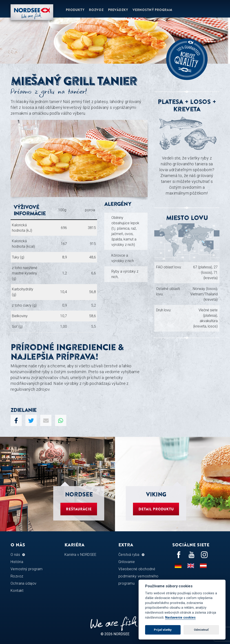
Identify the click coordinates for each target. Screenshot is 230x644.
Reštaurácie (79, 509)
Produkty (75, 10)
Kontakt (17, 591)
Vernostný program (152, 10)
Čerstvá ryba (129, 555)
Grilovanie (127, 562)
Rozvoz (96, 10)
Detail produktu (156, 509)
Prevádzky (118, 10)
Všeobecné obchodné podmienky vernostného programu (138, 576)
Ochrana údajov (24, 583)
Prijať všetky (163, 630)
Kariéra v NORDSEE (81, 555)
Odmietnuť (201, 630)
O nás (15, 555)
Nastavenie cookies (180, 618)
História (17, 562)
